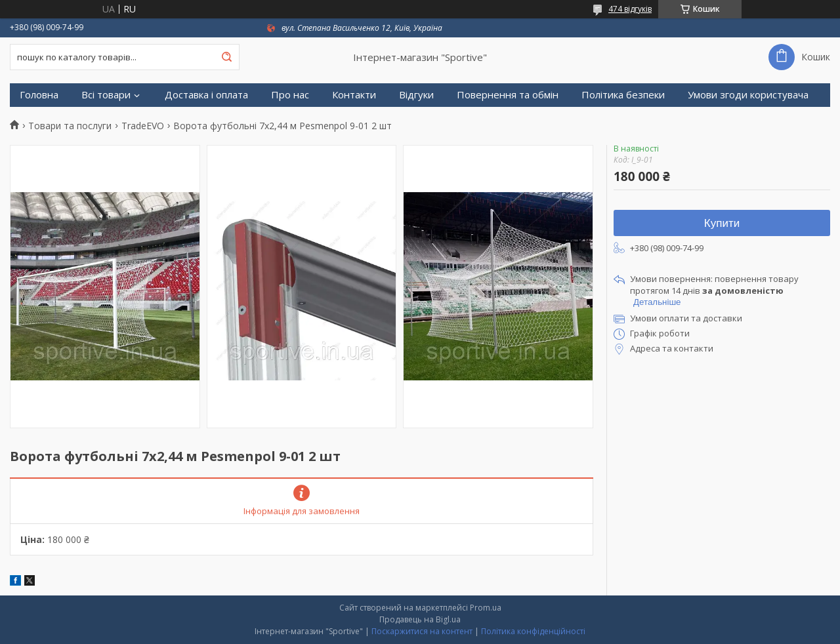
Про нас (290, 95)
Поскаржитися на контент (422, 631)
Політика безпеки (623, 95)
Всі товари (106, 95)
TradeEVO (143, 126)
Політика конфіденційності (533, 631)
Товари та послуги (70, 126)
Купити (722, 223)
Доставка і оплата (206, 95)
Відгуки (416, 95)
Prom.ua (486, 608)
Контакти (354, 95)
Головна (39, 95)
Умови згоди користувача (748, 95)
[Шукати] (226, 57)
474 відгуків (630, 9)
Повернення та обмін (508, 95)
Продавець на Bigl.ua (420, 619)
